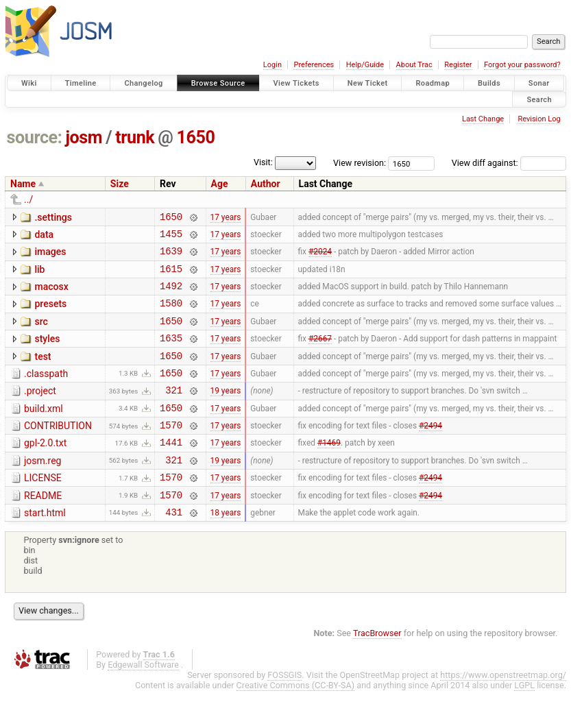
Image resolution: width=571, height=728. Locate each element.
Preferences (314, 65)
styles (47, 353)
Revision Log (539, 119)
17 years (226, 218)
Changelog (143, 83)
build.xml (44, 431)
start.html (45, 548)
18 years (226, 548)
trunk (135, 137)
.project (40, 411)
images (50, 256)
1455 (171, 238)
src (41, 334)
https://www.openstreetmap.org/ (503, 712)
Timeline (81, 83)
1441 (171, 471)
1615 (171, 277)
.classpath (46, 392)
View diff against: (509, 163)
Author (266, 184)
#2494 (430, 452)
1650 (196, 137)
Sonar (539, 83)
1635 (171, 354)
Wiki (29, 83)
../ (28, 199)
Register (458, 65)
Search (539, 99)
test (42, 373)
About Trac (414, 65)
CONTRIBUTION (58, 450)
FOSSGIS (284, 712)
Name (23, 184)
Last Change (483, 119)
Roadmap (433, 83)
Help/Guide (365, 65)
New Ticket (368, 83)
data (44, 236)
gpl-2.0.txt (45, 470)
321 (174, 412)
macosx (51, 295)
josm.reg (42, 489)
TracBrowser (377, 670)
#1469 (329, 471)
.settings (53, 217)
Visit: (263, 162)
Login (272, 65)
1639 (171, 257)
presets (50, 314)
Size (120, 184)
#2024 (320, 257)
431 (174, 549)
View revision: (360, 163)
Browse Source (218, 83)
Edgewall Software (143, 702)
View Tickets (296, 83)
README (43, 529)
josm (84, 137)
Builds (489, 83)
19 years (226, 413)
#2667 (320, 354)
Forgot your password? (522, 65)
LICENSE (43, 509)
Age (220, 184)
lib (39, 276)
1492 (171, 296)
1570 (171, 451)
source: (35, 137)
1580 (171, 315)
